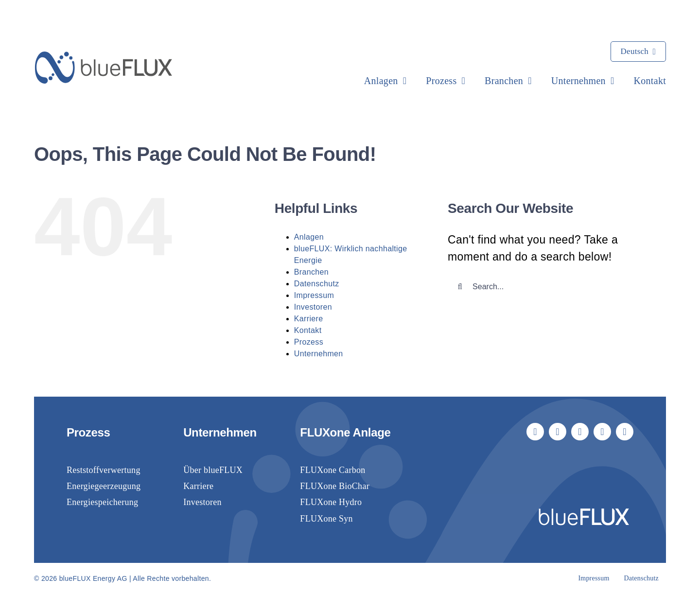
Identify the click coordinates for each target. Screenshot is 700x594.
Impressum (314, 295)
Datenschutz (317, 284)
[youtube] (558, 432)
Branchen (311, 272)
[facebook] (535, 432)
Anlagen (309, 237)
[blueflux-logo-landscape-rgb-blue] (104, 56)
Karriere (309, 319)
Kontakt (308, 330)
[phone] (625, 432)
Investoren (313, 307)
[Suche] (460, 287)
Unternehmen (319, 354)
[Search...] (548, 287)
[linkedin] (580, 432)
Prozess (309, 342)
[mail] (602, 432)
